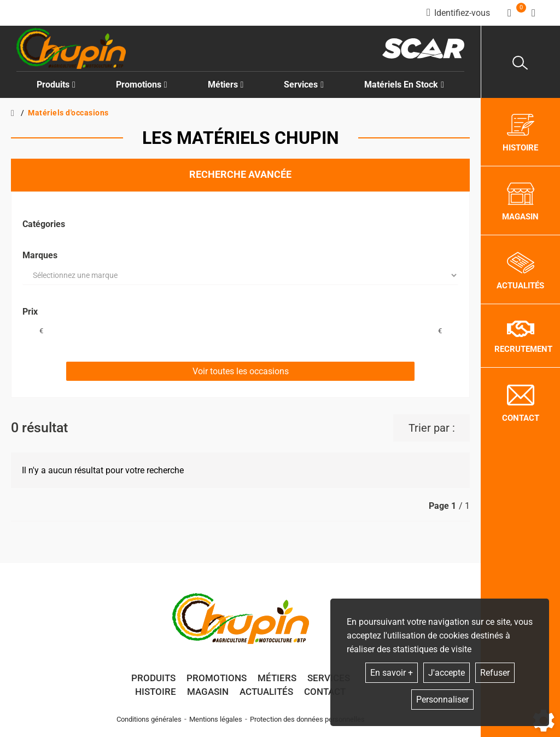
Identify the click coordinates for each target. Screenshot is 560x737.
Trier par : (432, 428)
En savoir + (392, 673)
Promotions (142, 85)
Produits (56, 85)
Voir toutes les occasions (241, 371)
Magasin (208, 692)
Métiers (277, 678)
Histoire (156, 692)
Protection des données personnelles (307, 719)
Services (329, 678)
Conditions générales (149, 719)
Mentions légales (216, 719)
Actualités (266, 692)
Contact (325, 692)
